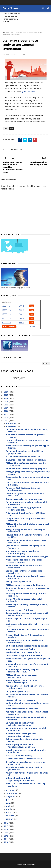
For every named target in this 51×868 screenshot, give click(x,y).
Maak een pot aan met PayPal (20, 649)
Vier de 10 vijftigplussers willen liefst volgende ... (24, 600)
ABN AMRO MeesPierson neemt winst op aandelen (26, 785)
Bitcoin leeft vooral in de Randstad (23, 457)
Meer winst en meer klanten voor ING (24, 759)
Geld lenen (6, 302)
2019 (6, 414)
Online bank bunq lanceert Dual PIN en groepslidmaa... (25, 452)
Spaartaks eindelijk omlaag (19, 756)
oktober (10, 790)
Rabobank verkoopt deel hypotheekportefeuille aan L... (22, 779)
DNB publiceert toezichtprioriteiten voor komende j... (26, 520)
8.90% (21, 306)
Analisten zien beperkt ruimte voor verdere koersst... (27, 696)
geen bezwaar (29, 92)
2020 (6, 411)
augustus (11, 797)
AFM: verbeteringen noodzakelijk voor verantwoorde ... (24, 642)
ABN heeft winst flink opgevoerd (22, 709)
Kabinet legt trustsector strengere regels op (26, 620)
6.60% (21, 314)
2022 (6, 405)
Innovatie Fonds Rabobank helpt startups (26, 460)
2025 (6, 395)
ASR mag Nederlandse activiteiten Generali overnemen (27, 713)
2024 (6, 398)
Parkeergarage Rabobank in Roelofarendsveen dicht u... (20, 746)
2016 (6, 823)
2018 (6, 418)
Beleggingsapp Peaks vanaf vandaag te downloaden (25, 531)
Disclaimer (32, 327)
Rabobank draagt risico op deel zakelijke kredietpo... (26, 719)
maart (10, 813)
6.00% (21, 310)
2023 (6, 402)
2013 (6, 833)
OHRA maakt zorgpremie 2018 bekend (24, 655)
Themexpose (30, 865)
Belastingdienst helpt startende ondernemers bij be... (22, 682)
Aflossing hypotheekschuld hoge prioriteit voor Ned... (27, 595)
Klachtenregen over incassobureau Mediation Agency (23, 552)
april (9, 809)
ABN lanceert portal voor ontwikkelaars (25, 585)
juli (8, 800)
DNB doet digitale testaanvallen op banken (27, 646)
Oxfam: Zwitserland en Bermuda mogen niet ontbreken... (28, 441)
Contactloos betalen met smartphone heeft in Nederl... (27, 484)
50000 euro (7, 323)
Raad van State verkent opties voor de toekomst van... (25, 687)
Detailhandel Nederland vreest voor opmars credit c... (27, 631)
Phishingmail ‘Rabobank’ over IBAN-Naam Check (26, 514)
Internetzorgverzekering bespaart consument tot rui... (23, 671)
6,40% (21, 318)
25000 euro (7, 318)
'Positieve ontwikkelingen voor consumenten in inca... (21, 735)
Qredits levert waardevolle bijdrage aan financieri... (25, 547)
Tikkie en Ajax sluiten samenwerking (24, 499)
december (11, 424)
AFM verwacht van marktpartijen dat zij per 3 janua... (27, 447)
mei (8, 806)
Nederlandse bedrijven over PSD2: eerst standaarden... (25, 567)
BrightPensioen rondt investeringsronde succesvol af (26, 763)
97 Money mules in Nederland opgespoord (26, 469)
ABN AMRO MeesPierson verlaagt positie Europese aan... (26, 464)
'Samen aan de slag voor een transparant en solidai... (28, 589)
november (11, 427)
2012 (6, 836)
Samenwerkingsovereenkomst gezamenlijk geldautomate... (27, 614)
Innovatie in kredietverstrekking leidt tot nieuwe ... (26, 436)
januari (10, 819)
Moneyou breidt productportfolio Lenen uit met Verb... (27, 665)
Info (32, 306)
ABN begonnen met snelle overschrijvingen (27, 557)
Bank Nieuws (11, 8)
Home (6, 32)
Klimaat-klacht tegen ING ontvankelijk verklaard (25, 636)
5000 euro (6, 306)
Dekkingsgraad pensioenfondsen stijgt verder (25, 740)
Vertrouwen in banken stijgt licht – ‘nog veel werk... (28, 625)
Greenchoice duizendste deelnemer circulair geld (27, 478)
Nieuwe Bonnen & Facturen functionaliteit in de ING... (28, 536)
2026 (6, 392)
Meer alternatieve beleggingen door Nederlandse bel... (24, 509)
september (12, 793)
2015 (6, 826)
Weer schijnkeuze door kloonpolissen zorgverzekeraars (24, 561)
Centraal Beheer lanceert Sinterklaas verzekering (24, 572)
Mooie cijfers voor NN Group (20, 610)
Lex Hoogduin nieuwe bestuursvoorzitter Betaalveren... (26, 542)
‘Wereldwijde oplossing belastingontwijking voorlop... (27, 606)
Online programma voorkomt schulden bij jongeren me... (26, 503)
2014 (6, 829)
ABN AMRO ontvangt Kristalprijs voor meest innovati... (27, 525)
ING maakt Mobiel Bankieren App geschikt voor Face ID (27, 729)
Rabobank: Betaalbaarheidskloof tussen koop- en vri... (26, 577)
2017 (6, 421)
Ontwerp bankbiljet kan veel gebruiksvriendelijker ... (20, 724)
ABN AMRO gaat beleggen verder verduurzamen (22, 676)
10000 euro (7, 310)
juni (8, 803)
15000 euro (7, 314)
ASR (11, 32)
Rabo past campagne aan (18, 582)
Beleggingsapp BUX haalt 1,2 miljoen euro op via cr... (28, 473)
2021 (6, 408)
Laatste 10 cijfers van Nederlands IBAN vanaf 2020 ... (25, 495)
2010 (6, 842)
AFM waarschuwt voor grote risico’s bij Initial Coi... (28, 660)
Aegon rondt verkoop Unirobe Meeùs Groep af (27, 774)
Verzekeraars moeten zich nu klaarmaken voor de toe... (26, 751)
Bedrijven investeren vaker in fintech (24, 652)
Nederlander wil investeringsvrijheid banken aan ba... (27, 704)
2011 (6, 839)
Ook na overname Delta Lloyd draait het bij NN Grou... (27, 431)
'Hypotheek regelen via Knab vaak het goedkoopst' (24, 769)
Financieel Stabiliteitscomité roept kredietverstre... (23, 489)
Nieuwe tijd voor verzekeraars (21, 700)
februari (11, 816)
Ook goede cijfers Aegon (18, 691)
